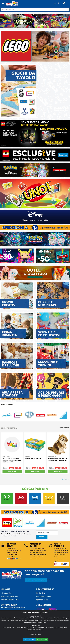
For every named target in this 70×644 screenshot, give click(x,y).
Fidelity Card (41, 593)
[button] (64, 4)
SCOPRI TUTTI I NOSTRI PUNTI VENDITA (37, 580)
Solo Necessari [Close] (29, 639)
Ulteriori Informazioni (35, 634)
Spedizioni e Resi (42, 600)
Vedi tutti (66, 404)
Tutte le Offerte (64, 428)
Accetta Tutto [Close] (42, 640)
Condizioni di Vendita (44, 596)
